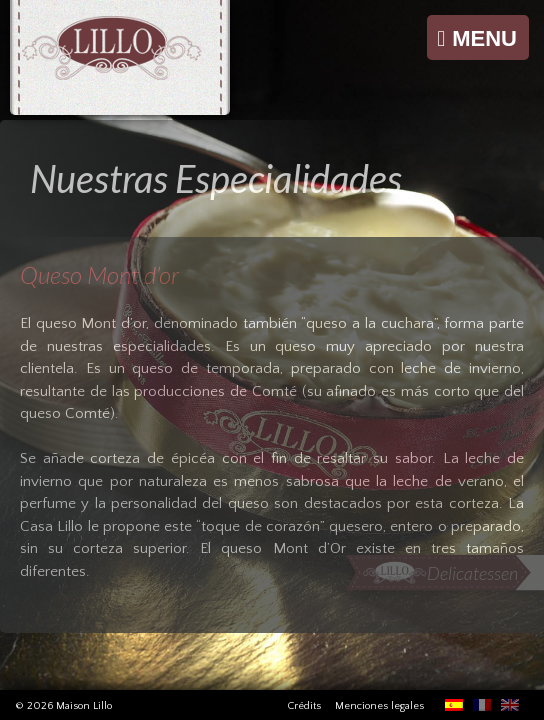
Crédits (304, 706)
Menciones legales (379, 706)
